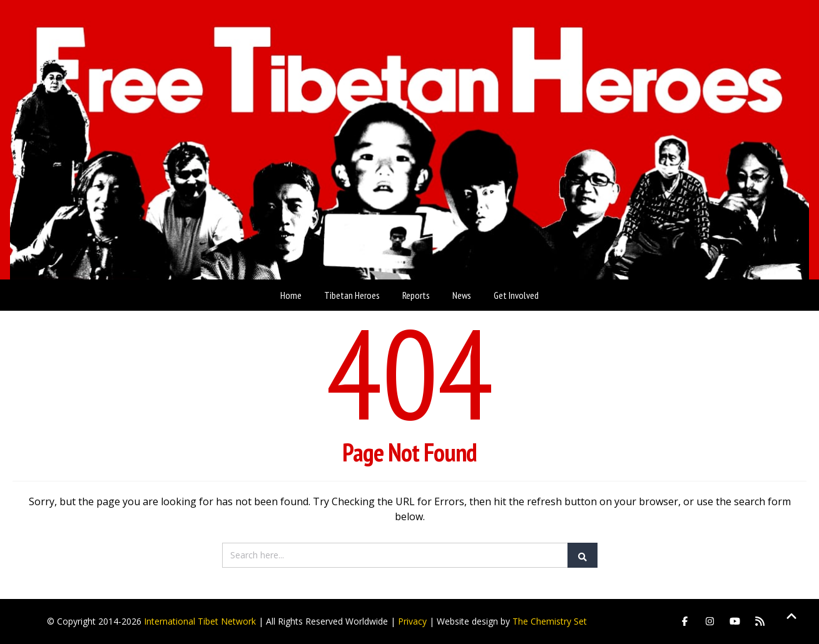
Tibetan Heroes (352, 295)
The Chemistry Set (550, 621)
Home (291, 295)
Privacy (412, 621)
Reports (416, 295)
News (462, 295)
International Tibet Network (200, 621)
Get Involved (516, 295)
